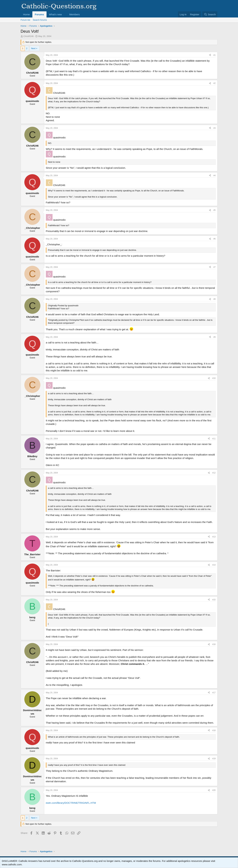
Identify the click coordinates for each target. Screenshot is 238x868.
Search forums (40, 20)
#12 (214, 473)
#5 (214, 210)
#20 (214, 790)
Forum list (25, 20)
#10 (214, 378)
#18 (214, 730)
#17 (214, 693)
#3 (214, 128)
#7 (214, 267)
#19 (214, 759)
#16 (214, 644)
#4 (214, 176)
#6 (214, 239)
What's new (55, 14)
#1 (214, 55)
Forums (39, 14)
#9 (214, 337)
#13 (214, 537)
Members (74, 14)
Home (27, 14)
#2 (214, 83)
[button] (64, 14)
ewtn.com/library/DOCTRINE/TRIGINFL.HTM (71, 803)
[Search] (210, 14)
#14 (214, 565)
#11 (214, 439)
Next (33, 48)
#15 (214, 600)
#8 (214, 299)
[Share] (210, 55)
